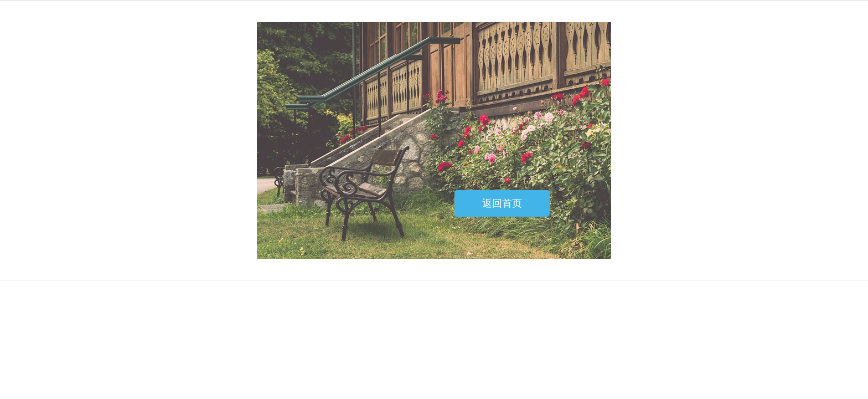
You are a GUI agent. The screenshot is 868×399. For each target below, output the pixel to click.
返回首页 (502, 203)
